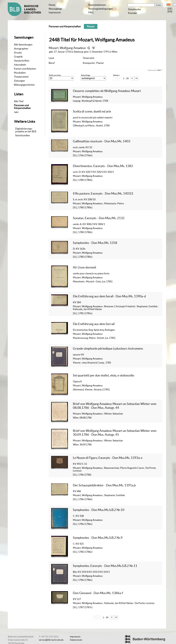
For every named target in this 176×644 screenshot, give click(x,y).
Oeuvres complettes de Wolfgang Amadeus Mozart (107, 91)
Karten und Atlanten (25, 69)
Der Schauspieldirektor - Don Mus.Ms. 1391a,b (104, 485)
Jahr (16, 112)
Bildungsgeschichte (24, 85)
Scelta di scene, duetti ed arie (92, 111)
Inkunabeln (20, 65)
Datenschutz (76, 640)
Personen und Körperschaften (22, 107)
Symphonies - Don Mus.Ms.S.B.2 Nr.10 (99, 510)
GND (159, 70)
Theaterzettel (21, 77)
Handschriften (22, 61)
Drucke (18, 53)
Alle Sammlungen (23, 45)
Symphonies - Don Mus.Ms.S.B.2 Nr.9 (98, 538)
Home (52, 5)
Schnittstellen (23, 135)
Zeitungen (19, 81)
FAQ (91, 12)
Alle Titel (19, 101)
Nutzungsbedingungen (101, 9)
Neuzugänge (55, 9)
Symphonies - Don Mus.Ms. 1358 (95, 243)
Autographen (21, 49)
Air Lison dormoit (85, 267)
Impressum (55, 12)
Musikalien (20, 73)
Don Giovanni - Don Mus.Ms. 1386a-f (98, 593)
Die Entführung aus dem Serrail (94, 324)
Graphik (18, 57)
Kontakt (133, 13)
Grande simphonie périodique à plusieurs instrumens (108, 348)
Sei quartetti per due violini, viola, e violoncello (104, 375)
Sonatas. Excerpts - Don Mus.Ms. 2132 (99, 218)
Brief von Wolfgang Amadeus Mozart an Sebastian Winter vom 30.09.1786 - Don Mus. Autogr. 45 (115, 433)
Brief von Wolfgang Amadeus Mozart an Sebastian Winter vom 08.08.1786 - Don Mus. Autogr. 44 (115, 406)
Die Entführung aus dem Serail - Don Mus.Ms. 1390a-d (109, 296)
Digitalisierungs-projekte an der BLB (26, 130)
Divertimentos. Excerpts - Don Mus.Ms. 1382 (103, 166)
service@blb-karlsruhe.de (51, 640)
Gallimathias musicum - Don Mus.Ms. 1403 (102, 141)
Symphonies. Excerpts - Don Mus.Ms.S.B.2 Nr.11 (105, 566)
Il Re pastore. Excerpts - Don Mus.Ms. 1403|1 (103, 193)
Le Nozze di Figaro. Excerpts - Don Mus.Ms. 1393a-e (108, 458)
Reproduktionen (97, 5)
